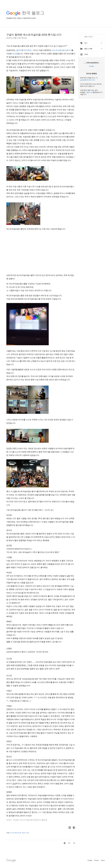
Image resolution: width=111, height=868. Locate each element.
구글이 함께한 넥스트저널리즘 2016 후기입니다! (34, 35)
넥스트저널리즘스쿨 (16, 833)
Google (91, 66)
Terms (103, 860)
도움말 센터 (89, 92)
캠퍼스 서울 (25, 833)
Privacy (97, 860)
